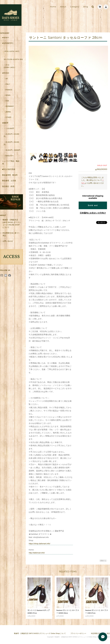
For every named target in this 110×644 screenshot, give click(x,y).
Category (75, 7)
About (63, 7)
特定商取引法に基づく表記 (11, 234)
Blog (86, 7)
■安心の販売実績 (9, 169)
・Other (8, 117)
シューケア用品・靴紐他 (11, 162)
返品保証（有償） (9, 186)
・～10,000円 (9, 128)
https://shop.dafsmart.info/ (40, 542)
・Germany (9, 106)
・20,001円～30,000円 (11, 143)
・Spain (7, 95)
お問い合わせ (8, 241)
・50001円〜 (9, 156)
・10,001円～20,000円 (11, 135)
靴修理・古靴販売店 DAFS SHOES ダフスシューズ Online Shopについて (12, 224)
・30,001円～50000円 (12, 150)
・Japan (7, 112)
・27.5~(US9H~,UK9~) (9, 66)
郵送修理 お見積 (9, 181)
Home (53, 7)
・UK (6, 78)
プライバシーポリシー (78, 632)
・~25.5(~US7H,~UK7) (11, 50)
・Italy (7, 84)
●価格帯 (5, 123)
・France (8, 90)
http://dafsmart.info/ (37, 552)
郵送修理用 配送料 (10, 175)
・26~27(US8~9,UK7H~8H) (13, 58)
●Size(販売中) (8, 43)
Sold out (93, 204)
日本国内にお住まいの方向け (93, 212)
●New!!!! (6, 37)
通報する (103, 559)
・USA (6, 101)
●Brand (6, 73)
